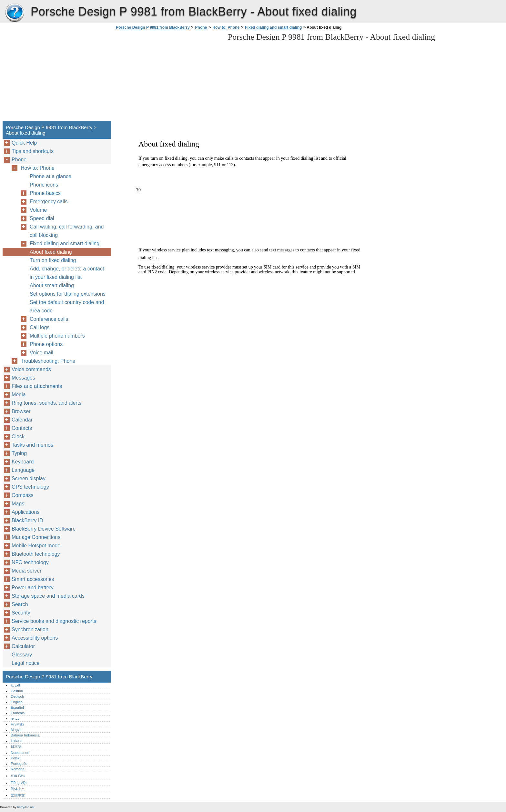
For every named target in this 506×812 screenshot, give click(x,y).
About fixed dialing (51, 252)
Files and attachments (37, 386)
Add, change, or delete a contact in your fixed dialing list (67, 273)
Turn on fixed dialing (53, 260)
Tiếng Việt (19, 783)
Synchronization (30, 629)
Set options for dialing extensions (68, 294)
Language (23, 470)
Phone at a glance (51, 176)
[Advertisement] (168, 77)
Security (21, 613)
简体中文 (18, 789)
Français (18, 713)
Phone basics (45, 193)
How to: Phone (226, 27)
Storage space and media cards (48, 596)
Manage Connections (36, 537)
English (17, 702)
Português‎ (19, 764)
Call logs (40, 327)
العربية (15, 685)
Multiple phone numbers (57, 336)
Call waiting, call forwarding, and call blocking (67, 231)
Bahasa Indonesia (25, 735)
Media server (26, 571)
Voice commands (31, 369)
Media (19, 395)
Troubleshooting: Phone (48, 361)
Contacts (22, 428)
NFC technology (30, 562)
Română (17, 769)
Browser (21, 411)
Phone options (46, 344)
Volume (38, 210)
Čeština (17, 691)
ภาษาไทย (18, 776)
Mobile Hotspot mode (36, 546)
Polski (15, 758)
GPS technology (30, 487)
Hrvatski (17, 724)
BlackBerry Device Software (44, 529)
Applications (25, 512)
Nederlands (20, 753)
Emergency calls (49, 202)
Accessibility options (35, 638)
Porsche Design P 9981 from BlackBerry (15, 13)
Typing (19, 453)
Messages (23, 378)
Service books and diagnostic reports (54, 621)
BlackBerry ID (27, 520)
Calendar (22, 420)
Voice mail (41, 353)
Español (17, 707)
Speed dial (42, 218)
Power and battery (33, 588)
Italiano (16, 741)
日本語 (16, 746)
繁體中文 (18, 795)
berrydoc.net (26, 807)
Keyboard (23, 462)
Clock (18, 436)
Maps (18, 504)
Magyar (17, 730)
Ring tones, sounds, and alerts (46, 403)
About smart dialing (52, 285)
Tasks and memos (32, 445)
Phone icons (44, 185)
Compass (23, 495)
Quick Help (24, 143)
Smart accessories (33, 579)
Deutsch (17, 696)
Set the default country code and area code (67, 306)
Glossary (22, 655)
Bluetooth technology (36, 554)
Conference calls (49, 319)
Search (20, 604)
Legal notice (25, 663)
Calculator (23, 646)
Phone (201, 27)
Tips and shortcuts (33, 151)
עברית (15, 718)
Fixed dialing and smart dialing (273, 27)
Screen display (29, 478)
